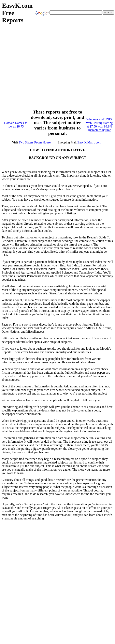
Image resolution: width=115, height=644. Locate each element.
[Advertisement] (40, 69)
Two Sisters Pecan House (35, 142)
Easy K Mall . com (89, 142)
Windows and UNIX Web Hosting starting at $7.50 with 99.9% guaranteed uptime (99, 125)
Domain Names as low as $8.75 (16, 125)
